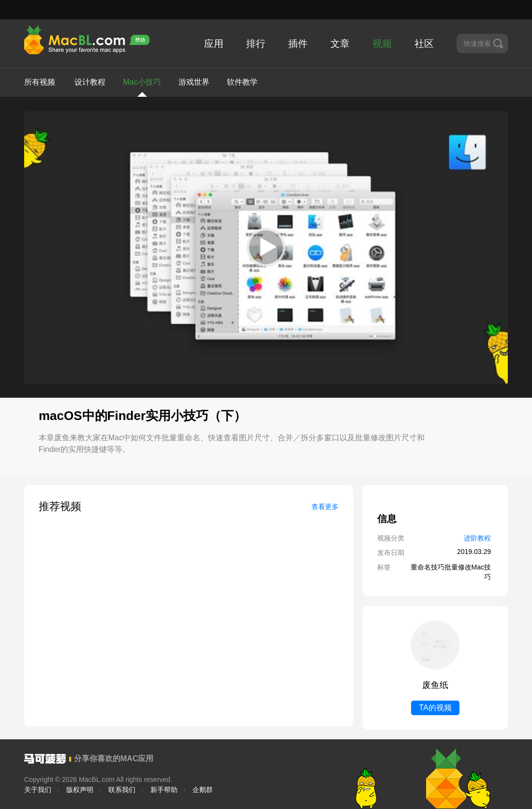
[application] (266, 247)
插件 (298, 44)
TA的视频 (435, 708)
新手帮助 (164, 790)
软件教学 (242, 82)
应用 (214, 44)
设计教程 (90, 82)
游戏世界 (194, 82)
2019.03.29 (474, 552)
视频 (382, 44)
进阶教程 (477, 538)
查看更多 (325, 507)
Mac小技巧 (142, 87)
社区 (424, 44)
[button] (266, 247)
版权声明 (80, 790)
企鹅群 (203, 790)
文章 (340, 44)
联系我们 (122, 790)
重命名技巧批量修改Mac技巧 (451, 572)
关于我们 (38, 790)
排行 (256, 44)
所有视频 (40, 82)
